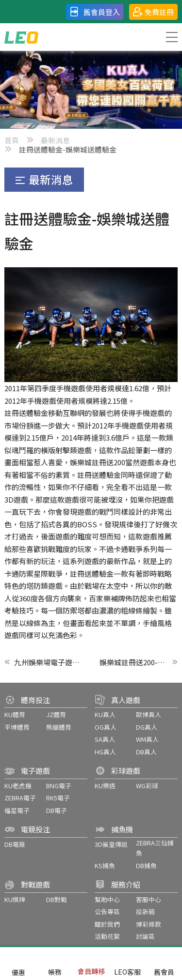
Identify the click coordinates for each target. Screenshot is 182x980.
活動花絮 (107, 936)
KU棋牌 (15, 899)
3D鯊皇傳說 (111, 844)
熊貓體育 (59, 727)
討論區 (145, 936)
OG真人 (106, 727)
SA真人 (105, 739)
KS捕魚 (105, 865)
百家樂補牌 (107, 598)
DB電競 (15, 844)
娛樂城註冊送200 (98, 462)
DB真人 (146, 752)
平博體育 (17, 727)
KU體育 (15, 714)
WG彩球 (147, 786)
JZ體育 (56, 714)
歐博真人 (149, 714)
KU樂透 (105, 786)
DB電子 (57, 810)
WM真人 (147, 739)
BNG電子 (59, 786)
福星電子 (17, 810)
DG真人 (147, 727)
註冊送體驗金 (26, 413)
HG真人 (105, 752)
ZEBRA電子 (20, 798)
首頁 (12, 140)
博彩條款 (149, 924)
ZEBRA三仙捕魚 (155, 848)
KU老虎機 (18, 786)
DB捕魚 (146, 865)
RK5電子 (58, 798)
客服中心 (149, 899)
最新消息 (55, 140)
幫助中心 (107, 899)
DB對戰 (57, 899)
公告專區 (107, 911)
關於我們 (107, 924)
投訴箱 (145, 911)
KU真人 (105, 714)
